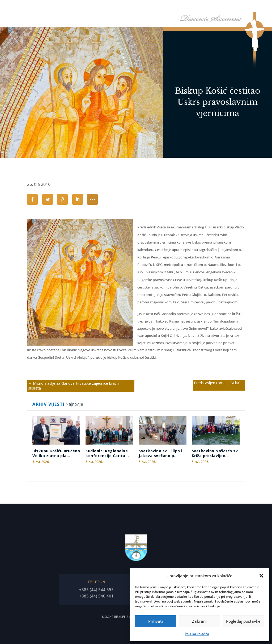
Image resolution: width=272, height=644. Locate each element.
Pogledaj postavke (243, 621)
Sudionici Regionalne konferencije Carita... (107, 453)
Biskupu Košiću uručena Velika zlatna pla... (56, 453)
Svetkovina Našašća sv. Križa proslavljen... (215, 453)
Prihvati (156, 621)
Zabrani (199, 621)
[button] (261, 576)
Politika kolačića (197, 634)
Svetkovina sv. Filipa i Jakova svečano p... (161, 453)
